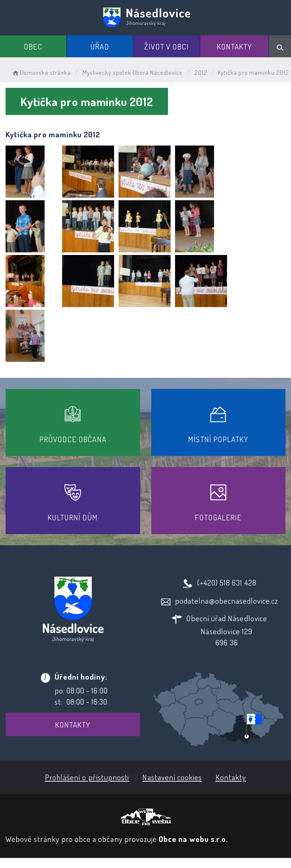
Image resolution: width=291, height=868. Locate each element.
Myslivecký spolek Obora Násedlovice (133, 72)
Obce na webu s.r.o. (193, 839)
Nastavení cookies (172, 777)
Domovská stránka (41, 72)
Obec (33, 46)
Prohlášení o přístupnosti (87, 777)
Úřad (100, 46)
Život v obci (166, 46)
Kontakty (234, 46)
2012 (201, 72)
